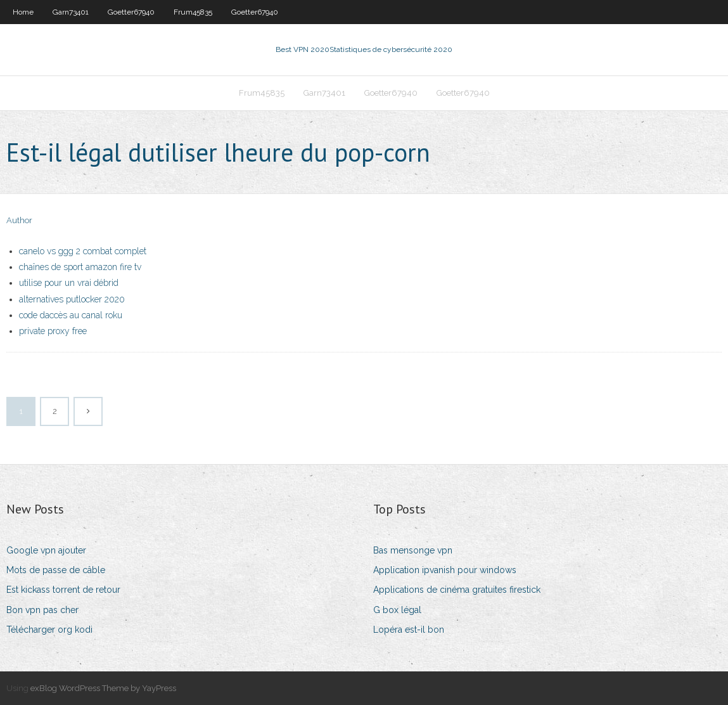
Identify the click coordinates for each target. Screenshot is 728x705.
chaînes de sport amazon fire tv (80, 267)
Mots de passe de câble (56, 570)
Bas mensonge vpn (413, 550)
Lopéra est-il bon (409, 630)
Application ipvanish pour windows (445, 570)
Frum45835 (193, 12)
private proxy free (53, 331)
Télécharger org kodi (49, 630)
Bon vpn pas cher (42, 610)
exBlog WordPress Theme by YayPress (103, 688)
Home (23, 12)
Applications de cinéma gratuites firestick (457, 590)
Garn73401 (71, 12)
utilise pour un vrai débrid (69, 283)
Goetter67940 (131, 12)
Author (19, 220)
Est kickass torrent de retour (63, 590)
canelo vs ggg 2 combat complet (83, 251)
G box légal (397, 610)
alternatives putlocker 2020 (72, 299)
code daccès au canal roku (71, 315)
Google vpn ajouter (46, 550)
